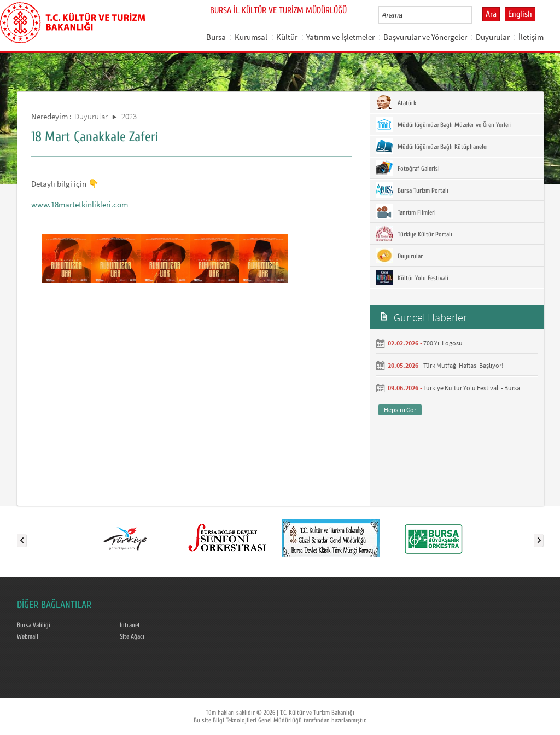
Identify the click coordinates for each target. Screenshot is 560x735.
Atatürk (396, 102)
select (475, 15)
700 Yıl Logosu (443, 343)
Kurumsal (251, 37)
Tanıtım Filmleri (406, 212)
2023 (129, 116)
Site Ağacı (132, 636)
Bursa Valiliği (34, 625)
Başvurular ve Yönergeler (425, 37)
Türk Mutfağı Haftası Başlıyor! (463, 365)
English (520, 14)
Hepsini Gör (400, 410)
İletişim (531, 37)
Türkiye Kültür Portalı (414, 234)
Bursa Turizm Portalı (412, 190)
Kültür (287, 37)
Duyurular (493, 37)
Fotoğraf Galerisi (408, 168)
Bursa (216, 37)
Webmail (28, 636)
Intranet (130, 625)
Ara (491, 14)
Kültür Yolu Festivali (412, 277)
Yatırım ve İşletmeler (340, 37)
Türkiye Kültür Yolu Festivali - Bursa (472, 388)
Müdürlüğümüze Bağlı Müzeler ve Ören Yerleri (444, 124)
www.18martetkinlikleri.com (80, 204)
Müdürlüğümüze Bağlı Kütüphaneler (432, 146)
